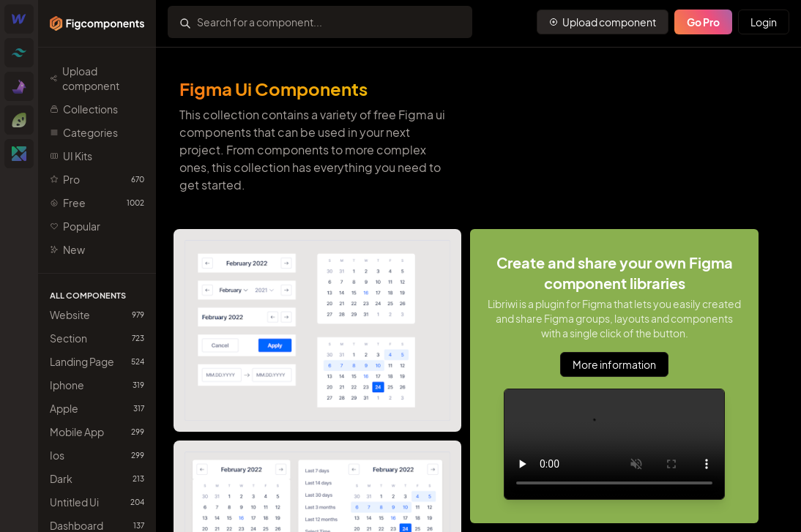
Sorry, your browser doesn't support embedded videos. (614, 444)
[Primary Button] (603, 22)
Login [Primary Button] (764, 22)
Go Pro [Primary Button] (703, 22)
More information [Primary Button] (614, 364)
